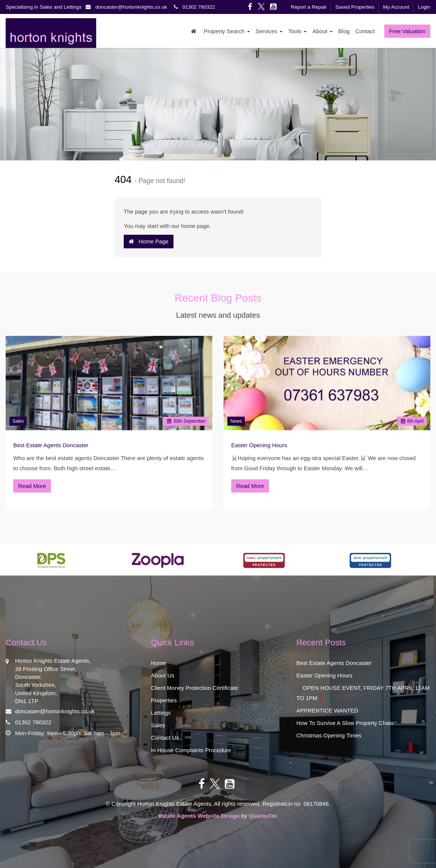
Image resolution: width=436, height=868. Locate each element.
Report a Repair (309, 7)
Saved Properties (355, 7)
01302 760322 (193, 7)
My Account (396, 7)
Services (269, 31)
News (236, 421)
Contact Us (165, 738)
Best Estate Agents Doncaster (51, 445)
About (322, 31)
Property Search (227, 31)
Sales (18, 421)
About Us (163, 675)
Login (424, 7)
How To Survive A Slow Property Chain (345, 723)
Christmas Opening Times (329, 735)
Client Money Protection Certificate (194, 688)
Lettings (161, 713)
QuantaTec (263, 816)
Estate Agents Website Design (199, 816)
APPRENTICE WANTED (327, 710)
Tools (297, 31)
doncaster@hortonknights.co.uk (128, 7)
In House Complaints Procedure (191, 750)
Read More (32, 486)
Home (158, 663)
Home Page (149, 241)
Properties (164, 700)
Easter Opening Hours (259, 445)
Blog (344, 31)
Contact (365, 31)
